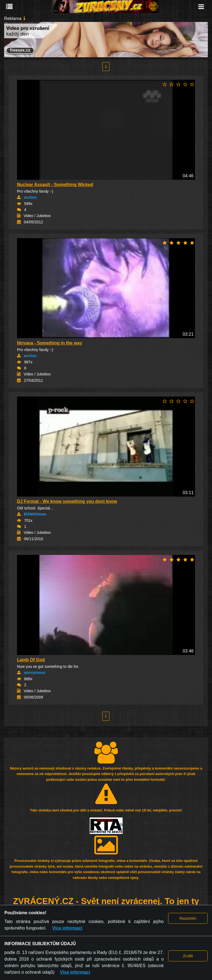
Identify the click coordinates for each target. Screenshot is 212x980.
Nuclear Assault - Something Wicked (55, 185)
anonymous (35, 673)
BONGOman (35, 514)
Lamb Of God (31, 660)
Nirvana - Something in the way (50, 343)
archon (30, 197)
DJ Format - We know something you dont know (67, 501)
